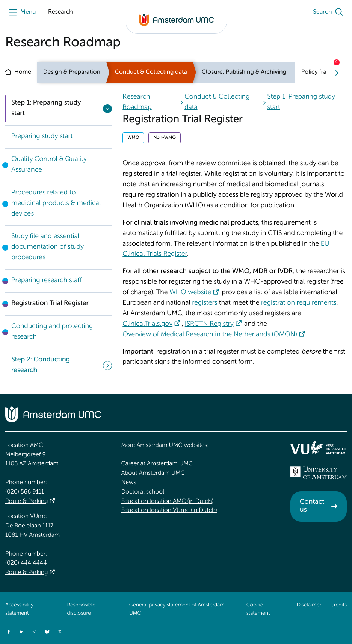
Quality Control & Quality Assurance (49, 165)
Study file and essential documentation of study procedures (48, 247)
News (128, 483)
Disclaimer (309, 605)
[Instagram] (34, 632)
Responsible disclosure (81, 609)
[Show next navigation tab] (336, 73)
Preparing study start (42, 137)
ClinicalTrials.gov (147, 324)
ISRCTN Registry (209, 324)
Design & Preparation (72, 72)
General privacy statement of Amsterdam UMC (177, 609)
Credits (338, 605)
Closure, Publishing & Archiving (244, 72)
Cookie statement (258, 609)
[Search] (330, 12)
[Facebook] (9, 632)
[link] (59, 137)
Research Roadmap (137, 102)
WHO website (190, 293)
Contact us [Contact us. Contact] (312, 506)
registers (205, 303)
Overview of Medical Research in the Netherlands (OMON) (210, 335)
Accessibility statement (19, 609)
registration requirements (299, 303)
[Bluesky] (47, 632)
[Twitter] (60, 632)
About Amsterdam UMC (153, 473)
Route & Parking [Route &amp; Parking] (26, 501)
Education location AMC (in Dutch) (167, 501)
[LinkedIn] (21, 632)
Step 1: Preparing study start (46, 108)
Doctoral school (143, 492)
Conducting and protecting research (52, 332)
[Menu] (20, 12)
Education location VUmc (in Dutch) (169, 510)
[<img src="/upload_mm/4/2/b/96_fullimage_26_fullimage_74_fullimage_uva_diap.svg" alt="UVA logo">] (319, 473)
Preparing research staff (46, 281)
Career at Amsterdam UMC (157, 464)
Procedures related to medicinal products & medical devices (56, 204)
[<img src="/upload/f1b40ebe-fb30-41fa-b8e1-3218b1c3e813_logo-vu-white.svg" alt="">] (319, 448)
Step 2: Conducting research (41, 365)
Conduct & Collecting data (151, 72)
